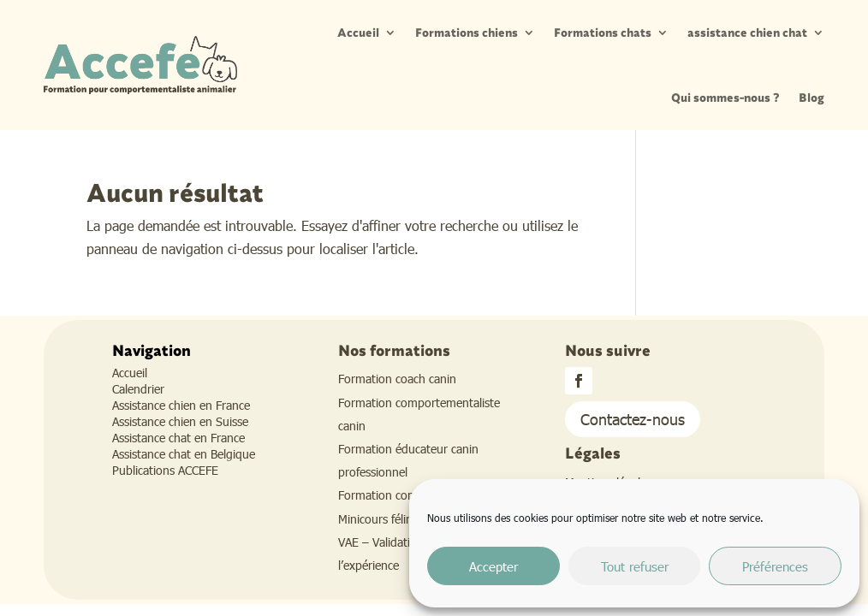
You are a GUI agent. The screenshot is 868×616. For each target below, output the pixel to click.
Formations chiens (467, 33)
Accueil (358, 33)
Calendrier (138, 389)
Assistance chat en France (178, 438)
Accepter (493, 566)
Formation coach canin (397, 379)
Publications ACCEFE (165, 470)
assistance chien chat (747, 33)
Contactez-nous (633, 419)
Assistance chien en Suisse (180, 421)
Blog (812, 98)
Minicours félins (378, 519)
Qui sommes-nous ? (725, 98)
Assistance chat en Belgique (184, 454)
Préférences (775, 566)
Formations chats (603, 33)
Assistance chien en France (181, 405)
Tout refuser (635, 566)
